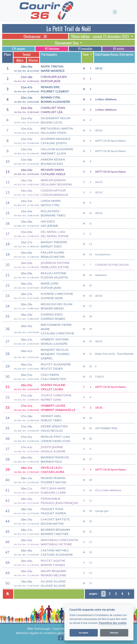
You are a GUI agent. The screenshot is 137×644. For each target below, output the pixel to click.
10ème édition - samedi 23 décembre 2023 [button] (100, 36)
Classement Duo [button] (67, 43)
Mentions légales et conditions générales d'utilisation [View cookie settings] (52, 633)
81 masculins (85, 49)
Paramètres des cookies (113, 623)
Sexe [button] (86, 54)
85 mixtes (119, 49)
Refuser (114, 633)
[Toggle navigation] (115, 12)
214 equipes (19, 49)
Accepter (84, 633)
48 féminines (52, 49)
